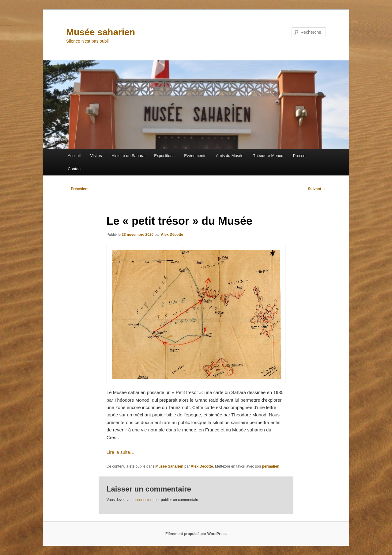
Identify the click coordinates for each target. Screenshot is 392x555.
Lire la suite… (121, 452)
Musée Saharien (169, 466)
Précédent (77, 189)
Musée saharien (101, 32)
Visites (96, 156)
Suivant (317, 189)
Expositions (164, 156)
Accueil (74, 156)
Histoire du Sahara (128, 156)
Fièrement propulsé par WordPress (196, 534)
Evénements (195, 156)
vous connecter (139, 500)
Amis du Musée (230, 156)
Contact (75, 169)
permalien (271, 466)
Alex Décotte (172, 235)
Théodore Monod (268, 156)
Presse (299, 156)
